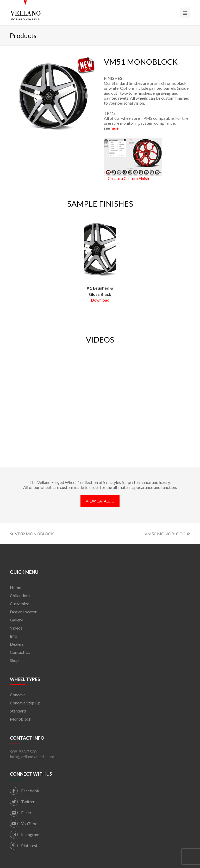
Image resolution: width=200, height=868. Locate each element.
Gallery (16, 620)
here (115, 128)
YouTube (24, 824)
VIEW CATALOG (100, 501)
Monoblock (21, 719)
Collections (20, 595)
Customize (20, 604)
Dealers (17, 644)
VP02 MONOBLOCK (32, 534)
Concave (18, 695)
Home (15, 587)
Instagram (25, 834)
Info (14, 636)
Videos (16, 628)
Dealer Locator (23, 612)
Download (100, 300)
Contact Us (20, 652)
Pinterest (24, 845)
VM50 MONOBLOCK (167, 534)
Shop (14, 660)
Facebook (25, 791)
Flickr (21, 813)
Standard (18, 711)
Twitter (22, 802)
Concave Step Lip (25, 703)
